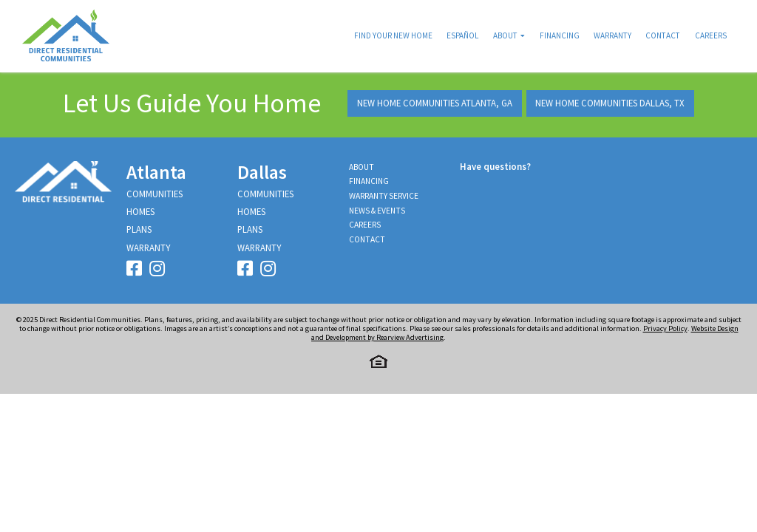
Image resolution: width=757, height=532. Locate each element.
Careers (711, 35)
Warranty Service (384, 196)
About (505, 35)
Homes (140, 211)
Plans (139, 229)
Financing (560, 35)
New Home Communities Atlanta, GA (435, 103)
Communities (155, 194)
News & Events (377, 211)
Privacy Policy (665, 328)
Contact (663, 35)
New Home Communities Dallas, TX (610, 103)
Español (462, 35)
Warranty (612, 35)
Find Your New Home (393, 35)
